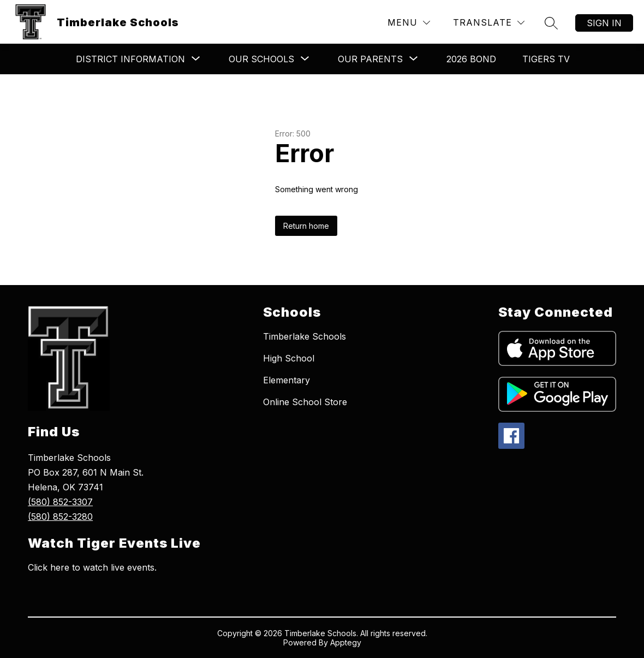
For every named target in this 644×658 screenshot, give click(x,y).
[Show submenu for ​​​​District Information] (130, 59)
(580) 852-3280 (60, 517)
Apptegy (346, 642)
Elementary (287, 380)
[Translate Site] (489, 23)
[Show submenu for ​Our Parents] (370, 59)
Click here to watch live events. (92, 567)
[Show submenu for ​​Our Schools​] (261, 59)
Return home (306, 226)
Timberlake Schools (305, 336)
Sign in (604, 23)
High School (289, 358)
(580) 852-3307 (60, 502)
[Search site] (551, 23)
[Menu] (409, 23)
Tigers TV (546, 59)
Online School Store (305, 402)
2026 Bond (471, 59)
